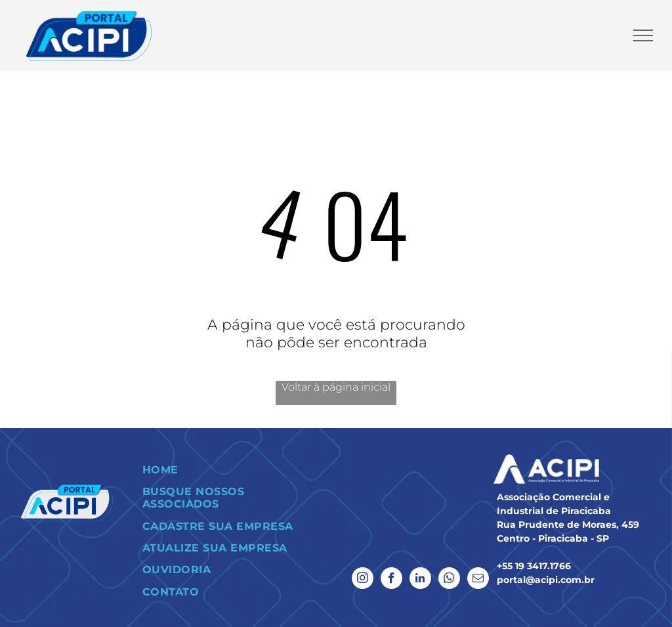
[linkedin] (420, 580)
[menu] (643, 35)
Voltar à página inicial (336, 387)
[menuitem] (231, 470)
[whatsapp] (449, 580)
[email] (478, 580)
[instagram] (363, 580)
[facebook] (391, 580)
